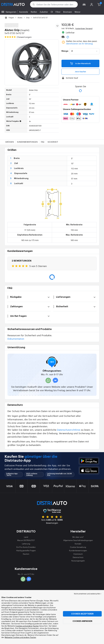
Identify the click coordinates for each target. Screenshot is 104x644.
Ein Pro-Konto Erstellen (26, 547)
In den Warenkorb (80, 63)
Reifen (34, 12)
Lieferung (26, 544)
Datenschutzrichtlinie (69, 430)
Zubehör (44, 12)
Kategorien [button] (11, 12)
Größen (10, 142)
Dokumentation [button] (16, 339)
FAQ (43, 142)
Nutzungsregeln (78, 561)
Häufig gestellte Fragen (26, 550)
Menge (65, 51)
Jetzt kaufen (80, 72)
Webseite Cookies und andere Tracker (20, 637)
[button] (84, 4)
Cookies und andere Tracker (27, 626)
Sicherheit (53, 142)
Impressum (78, 554)
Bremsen (68, 12)
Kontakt (78, 544)
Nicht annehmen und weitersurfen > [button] (88, 594)
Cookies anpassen (82, 621)
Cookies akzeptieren (82, 614)
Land (26, 537)
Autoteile (24, 12)
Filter (58, 12)
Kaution (26, 554)
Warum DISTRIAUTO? (26, 540)
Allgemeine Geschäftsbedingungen (78, 540)
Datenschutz (78, 557)
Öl (52, 12)
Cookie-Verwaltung (78, 547)
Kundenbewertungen (27, 142)
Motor (78, 12)
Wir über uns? (78, 537)
